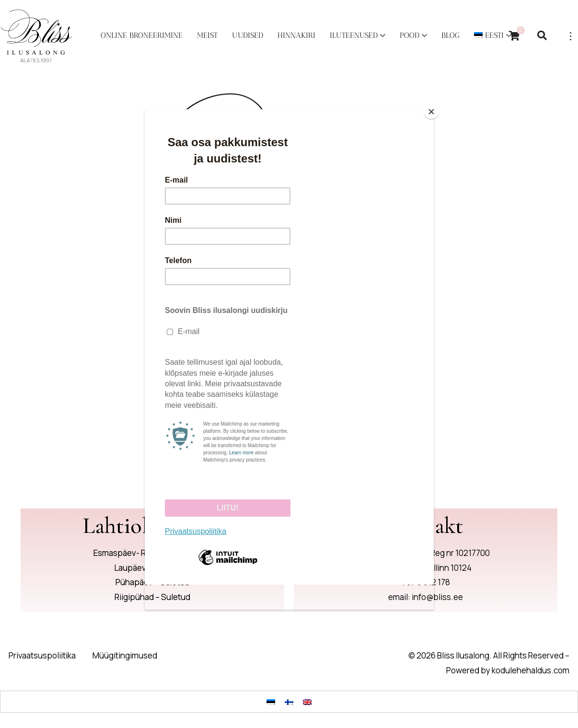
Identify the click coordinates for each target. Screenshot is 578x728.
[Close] (431, 112)
